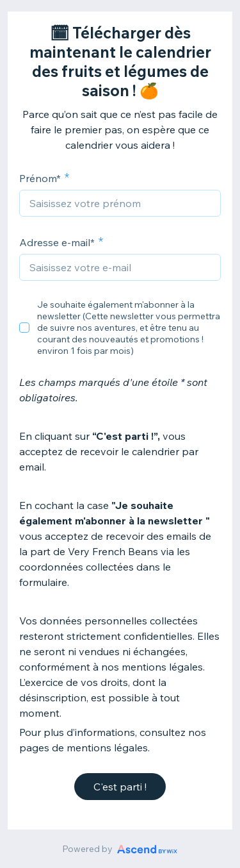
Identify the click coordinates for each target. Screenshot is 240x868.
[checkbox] (24, 328)
